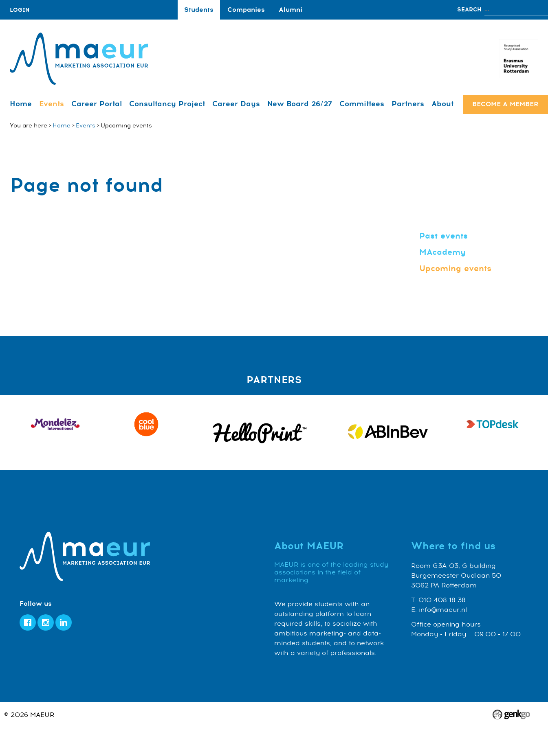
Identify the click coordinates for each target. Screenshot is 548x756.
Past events (443, 236)
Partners (408, 104)
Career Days (236, 104)
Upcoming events (455, 268)
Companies (246, 10)
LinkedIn (64, 622)
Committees (362, 104)
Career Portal (97, 104)
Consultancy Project (167, 104)
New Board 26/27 (300, 104)
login (20, 10)
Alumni (291, 10)
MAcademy (442, 252)
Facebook (28, 622)
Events (52, 104)
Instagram (46, 622)
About (442, 104)
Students (199, 10)
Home (21, 104)
